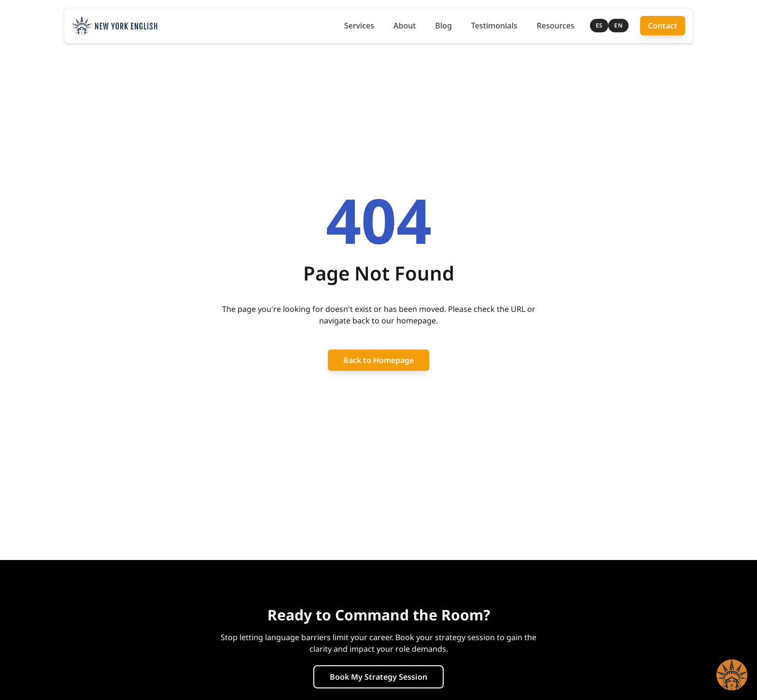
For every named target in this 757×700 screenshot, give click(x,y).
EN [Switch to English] (618, 25)
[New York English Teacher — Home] (115, 26)
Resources (556, 26)
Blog (443, 26)
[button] (732, 675)
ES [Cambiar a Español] (599, 25)
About (405, 26)
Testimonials (494, 26)
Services (359, 26)
